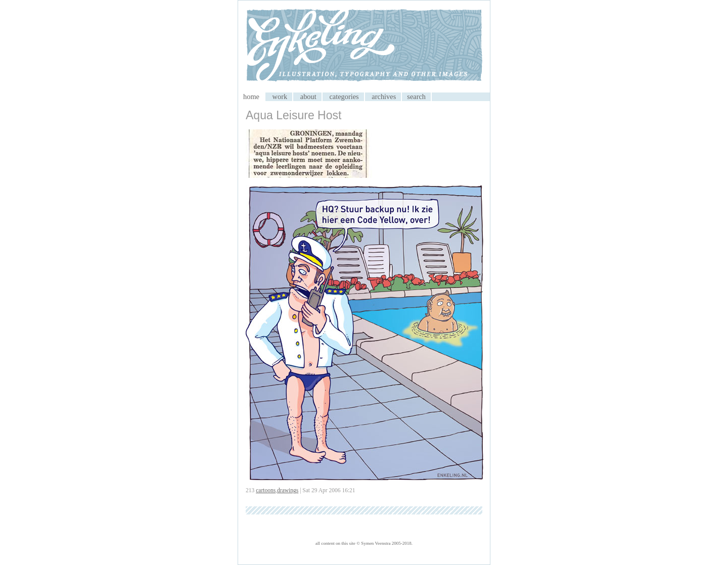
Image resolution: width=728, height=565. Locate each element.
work (280, 97)
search (416, 97)
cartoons (266, 490)
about (308, 97)
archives (384, 97)
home (251, 97)
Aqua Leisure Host (293, 115)
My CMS (364, 46)
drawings (288, 490)
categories (344, 97)
